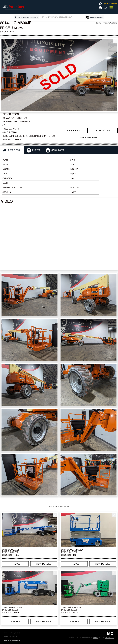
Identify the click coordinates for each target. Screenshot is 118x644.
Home (43, 17)
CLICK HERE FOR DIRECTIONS (12, 640)
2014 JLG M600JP (66, 17)
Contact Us (103, 130)
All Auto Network (110, 638)
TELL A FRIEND (73, 130)
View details (44, 564)
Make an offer (89, 137)
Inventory (52, 17)
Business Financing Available (106, 23)
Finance (16, 564)
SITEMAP (96, 638)
